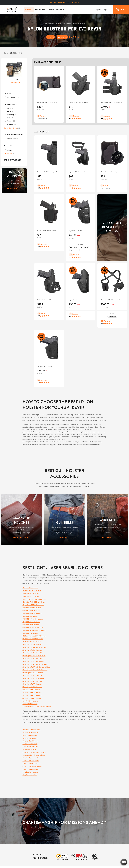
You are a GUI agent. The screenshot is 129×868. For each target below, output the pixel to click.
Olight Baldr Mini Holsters (32, 608)
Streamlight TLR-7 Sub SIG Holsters (35, 670)
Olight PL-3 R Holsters (30, 633)
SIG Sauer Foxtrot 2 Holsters (32, 641)
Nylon (10, 153)
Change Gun (14, 82)
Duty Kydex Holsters (30, 775)
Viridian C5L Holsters (30, 704)
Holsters (29, 10)
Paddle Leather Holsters (31, 761)
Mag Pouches (40, 10)
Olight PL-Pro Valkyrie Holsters (33, 627)
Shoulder (10, 124)
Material (8, 146)
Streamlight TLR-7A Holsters (33, 673)
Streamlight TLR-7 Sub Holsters (34, 661)
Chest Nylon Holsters (30, 744)
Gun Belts (50, 10)
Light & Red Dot (74, 250)
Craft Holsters (49, 24)
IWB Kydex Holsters (30, 749)
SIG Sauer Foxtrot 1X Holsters (33, 639)
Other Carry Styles (12, 160)
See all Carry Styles (11, 128)
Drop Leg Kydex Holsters (31, 758)
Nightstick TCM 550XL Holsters (34, 602)
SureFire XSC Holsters (30, 701)
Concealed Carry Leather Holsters (34, 752)
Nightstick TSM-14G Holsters (33, 605)
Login (105, 10)
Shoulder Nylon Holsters (31, 732)
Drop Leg (11, 115)
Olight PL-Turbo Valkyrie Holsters (34, 630)
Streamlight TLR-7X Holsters (33, 675)
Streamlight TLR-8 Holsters (32, 650)
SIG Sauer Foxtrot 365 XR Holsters (34, 636)
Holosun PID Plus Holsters (32, 591)
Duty (9, 118)
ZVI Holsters (67, 24)
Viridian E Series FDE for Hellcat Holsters (37, 707)
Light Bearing (84, 247)
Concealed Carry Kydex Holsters (34, 755)
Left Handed (12, 97)
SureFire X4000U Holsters (32, 698)
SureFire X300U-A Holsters (32, 692)
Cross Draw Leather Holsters (33, 766)
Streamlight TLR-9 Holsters (32, 687)
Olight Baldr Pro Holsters (31, 610)
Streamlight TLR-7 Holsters (32, 684)
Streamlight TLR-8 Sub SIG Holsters (35, 647)
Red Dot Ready (74, 247)
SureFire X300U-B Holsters (32, 695)
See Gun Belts (63, 537)
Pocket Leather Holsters (31, 769)
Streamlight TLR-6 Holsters (32, 644)
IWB (9, 109)
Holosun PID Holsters (30, 588)
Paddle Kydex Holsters (30, 763)
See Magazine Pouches (21, 537)
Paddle (10, 121)
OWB (9, 112)
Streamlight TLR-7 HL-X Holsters (34, 678)
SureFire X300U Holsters (31, 690)
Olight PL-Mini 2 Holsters (31, 622)
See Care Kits (106, 537)
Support (98, 10)
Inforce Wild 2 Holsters (31, 596)
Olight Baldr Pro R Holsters (32, 613)
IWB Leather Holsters (30, 746)
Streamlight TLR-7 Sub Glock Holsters (36, 664)
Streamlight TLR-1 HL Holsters (33, 653)
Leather (10, 150)
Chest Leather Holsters (30, 741)
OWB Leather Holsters (30, 735)
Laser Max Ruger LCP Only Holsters (35, 599)
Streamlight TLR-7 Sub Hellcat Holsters (36, 667)
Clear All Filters (74, 37)
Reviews (43, 116)
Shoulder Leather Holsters (31, 730)
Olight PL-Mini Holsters (31, 625)
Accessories (60, 10)
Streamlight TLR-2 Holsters (32, 658)
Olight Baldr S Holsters (30, 616)
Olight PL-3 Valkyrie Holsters (33, 619)
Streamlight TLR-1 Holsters (32, 681)
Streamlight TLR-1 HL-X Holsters (34, 656)
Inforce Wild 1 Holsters (31, 593)
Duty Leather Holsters (30, 772)
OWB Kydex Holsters (30, 738)
